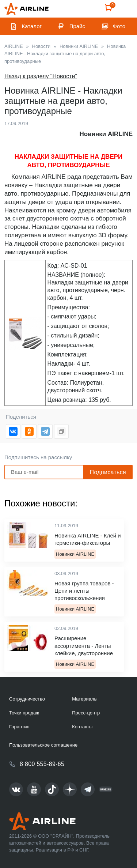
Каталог (32, 26)
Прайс (77, 26)
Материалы (85, 699)
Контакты (82, 727)
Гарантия (19, 727)
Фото (119, 26)
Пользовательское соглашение (43, 745)
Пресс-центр (86, 713)
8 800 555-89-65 (42, 764)
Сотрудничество (27, 699)
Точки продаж (24, 713)
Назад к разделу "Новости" (41, 76)
